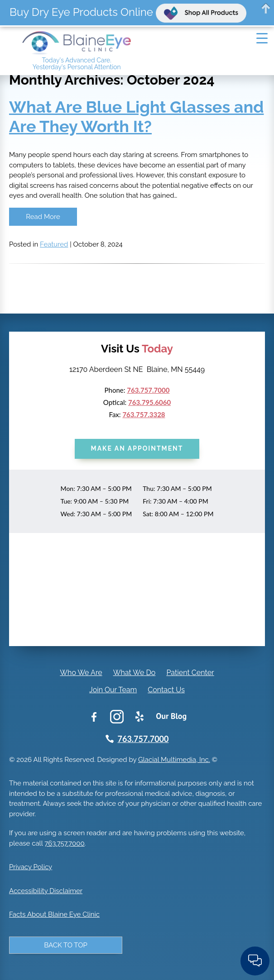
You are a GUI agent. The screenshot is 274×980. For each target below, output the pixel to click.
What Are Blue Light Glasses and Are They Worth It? (136, 117)
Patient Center (190, 673)
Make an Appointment (137, 448)
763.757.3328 (144, 414)
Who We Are (81, 673)
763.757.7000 (148, 390)
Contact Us (166, 690)
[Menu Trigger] (262, 38)
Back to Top (65, 945)
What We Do (135, 673)
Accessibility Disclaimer (46, 891)
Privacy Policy (31, 867)
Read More (43, 217)
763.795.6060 (149, 402)
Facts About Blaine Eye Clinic (54, 914)
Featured (54, 244)
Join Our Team (113, 690)
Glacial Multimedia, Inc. (174, 760)
